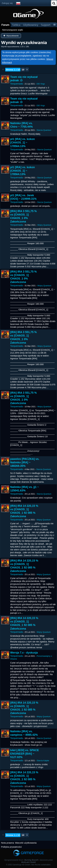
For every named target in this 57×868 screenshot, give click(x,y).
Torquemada (16, 84)
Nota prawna (8, 843)
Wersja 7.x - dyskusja (24, 653)
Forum (5, 25)
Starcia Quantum (44, 130)
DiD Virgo (41, 84)
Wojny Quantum (44, 225)
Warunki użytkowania (26, 843)
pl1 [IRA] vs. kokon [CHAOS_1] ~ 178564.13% (22, 143)
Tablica (16, 25)
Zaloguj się (7, 3)
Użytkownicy (31, 25)
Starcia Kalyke (43, 761)
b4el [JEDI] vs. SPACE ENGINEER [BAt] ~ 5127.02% (25, 754)
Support (46, 25)
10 (23, 70)
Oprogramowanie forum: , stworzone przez (29, 861)
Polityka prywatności (11, 847)
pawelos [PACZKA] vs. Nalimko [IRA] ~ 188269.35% (25, 462)
